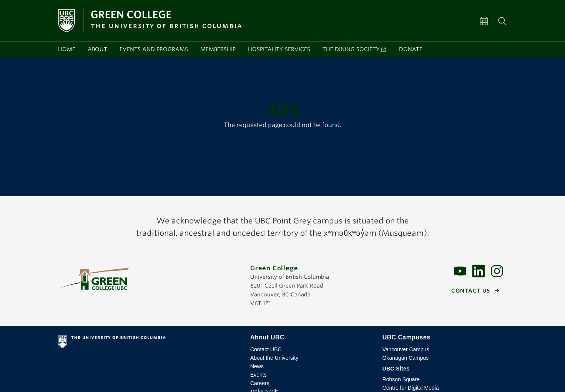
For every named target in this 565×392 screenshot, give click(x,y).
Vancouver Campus (406, 349)
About (97, 49)
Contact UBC (266, 349)
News (257, 366)
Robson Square (401, 379)
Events (258, 375)
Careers (260, 383)
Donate (411, 49)
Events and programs (154, 49)
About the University (274, 358)
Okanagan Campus (406, 358)
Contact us (471, 291)
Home (67, 49)
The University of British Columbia (148, 343)
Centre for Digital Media (411, 388)
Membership (218, 49)
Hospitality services (279, 49)
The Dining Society (351, 49)
